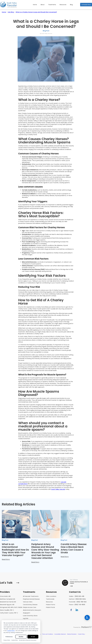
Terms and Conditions (48, 634)
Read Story (6, 559)
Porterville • (78, 602)
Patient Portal (50, 607)
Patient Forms (51, 605)
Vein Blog (11, 12)
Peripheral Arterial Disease (31, 599)
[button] (63, 5)
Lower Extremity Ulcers (30, 616)
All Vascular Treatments (31, 596)
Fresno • (77, 605)
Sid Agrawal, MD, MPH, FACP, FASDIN (11, 607)
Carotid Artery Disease (30, 605)
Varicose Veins (28, 602)
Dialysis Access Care (30, 607)
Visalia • (77, 596)
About (43, 5)
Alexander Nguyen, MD (7, 605)
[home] (8, 5)
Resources (63, 5)
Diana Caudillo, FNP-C (7, 610)
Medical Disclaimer (72, 634)
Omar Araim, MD (5, 596)
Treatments (52, 5)
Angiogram (27, 613)
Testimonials (50, 599)
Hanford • (77, 599)
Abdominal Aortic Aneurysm (32, 610)
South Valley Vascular (58, 489)
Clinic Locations (51, 596)
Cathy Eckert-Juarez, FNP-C (9, 613)
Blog (71, 5)
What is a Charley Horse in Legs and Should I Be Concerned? (36, 12)
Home (35, 5)
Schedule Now (86, 5)
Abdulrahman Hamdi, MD (8, 602)
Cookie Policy (81, 634)
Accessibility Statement (60, 634)
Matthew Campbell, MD (8, 599)
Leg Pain (26, 618)
